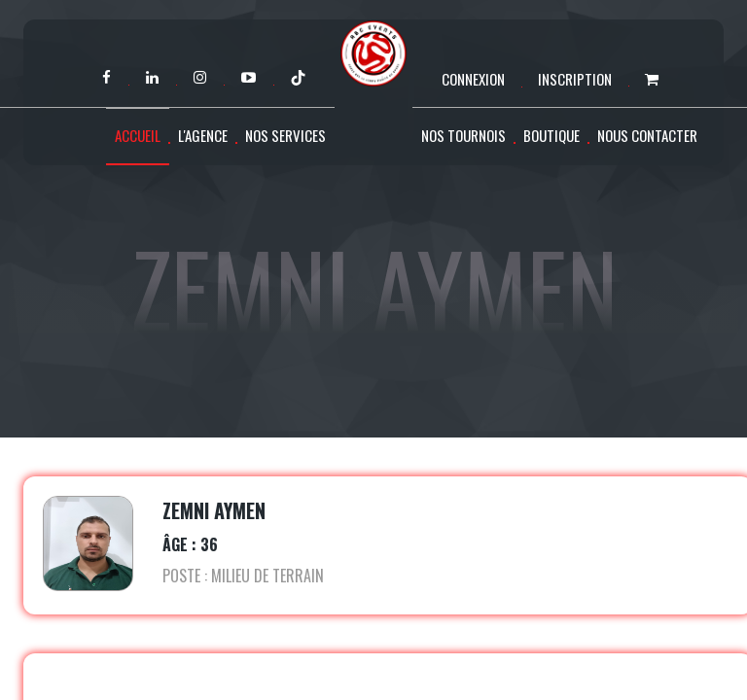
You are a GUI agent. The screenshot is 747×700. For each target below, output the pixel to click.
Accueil (138, 135)
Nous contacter (647, 135)
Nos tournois (463, 135)
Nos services (285, 135)
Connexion (473, 79)
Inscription (575, 79)
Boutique (551, 135)
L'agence (203, 135)
